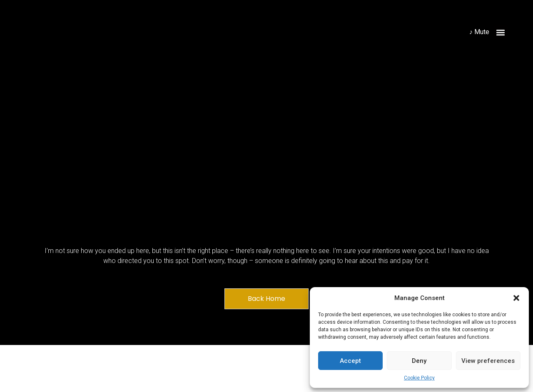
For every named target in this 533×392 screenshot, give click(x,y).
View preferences (488, 361)
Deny (419, 361)
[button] (516, 298)
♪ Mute (479, 32)
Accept (350, 361)
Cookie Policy (419, 378)
